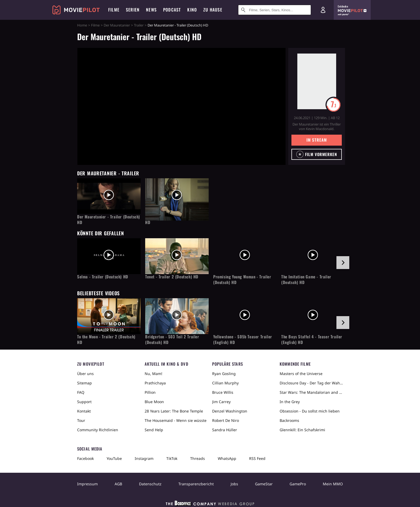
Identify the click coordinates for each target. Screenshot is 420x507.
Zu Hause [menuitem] (213, 10)
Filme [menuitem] (114, 10)
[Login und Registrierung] (323, 10)
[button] (317, 154)
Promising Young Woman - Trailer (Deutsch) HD (242, 279)
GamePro (298, 484)
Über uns (85, 374)
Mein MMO (333, 484)
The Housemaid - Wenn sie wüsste (176, 420)
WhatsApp (227, 458)
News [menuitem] (151, 10)
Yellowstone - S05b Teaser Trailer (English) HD (243, 339)
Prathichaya (155, 383)
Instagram (144, 458)
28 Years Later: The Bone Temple (174, 411)
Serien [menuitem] (133, 10)
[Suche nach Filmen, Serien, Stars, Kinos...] (275, 10)
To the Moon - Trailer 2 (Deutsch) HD (106, 339)
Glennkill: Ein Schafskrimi (302, 430)
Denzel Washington (230, 411)
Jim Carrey (221, 402)
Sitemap (85, 383)
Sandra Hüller (225, 430)
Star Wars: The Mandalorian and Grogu (311, 392)
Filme (95, 25)
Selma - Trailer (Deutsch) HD (103, 277)
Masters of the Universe (301, 374)
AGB (118, 484)
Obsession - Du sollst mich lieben (310, 411)
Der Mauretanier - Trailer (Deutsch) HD (109, 220)
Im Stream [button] (316, 140)
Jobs (234, 484)
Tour (81, 420)
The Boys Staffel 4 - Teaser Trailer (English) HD (312, 339)
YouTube (114, 458)
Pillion (150, 392)
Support (84, 402)
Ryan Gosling (224, 374)
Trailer (139, 25)
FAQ (81, 392)
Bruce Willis (223, 392)
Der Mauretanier (117, 25)
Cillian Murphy (225, 383)
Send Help (154, 430)
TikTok (172, 458)
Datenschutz (150, 484)
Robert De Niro (226, 420)
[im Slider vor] (343, 263)
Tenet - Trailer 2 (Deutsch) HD (172, 277)
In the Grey (290, 402)
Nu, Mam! (153, 374)
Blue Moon (154, 402)
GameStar (264, 484)
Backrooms (289, 420)
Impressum (87, 484)
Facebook (85, 458)
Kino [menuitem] (192, 10)
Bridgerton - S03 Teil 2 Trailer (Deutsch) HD (172, 339)
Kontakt (84, 411)
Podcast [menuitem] (172, 10)
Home (82, 25)
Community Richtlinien (98, 430)
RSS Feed (257, 458)
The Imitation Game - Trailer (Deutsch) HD (306, 279)
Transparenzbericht (196, 484)
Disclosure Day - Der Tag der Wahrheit (311, 383)
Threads (198, 458)
